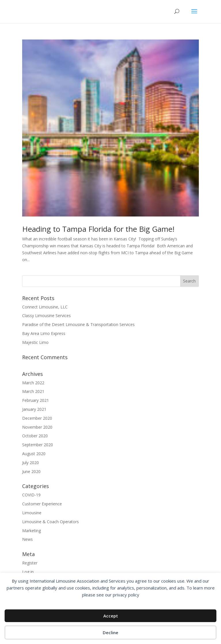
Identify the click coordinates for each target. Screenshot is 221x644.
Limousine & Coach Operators (51, 522)
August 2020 (34, 454)
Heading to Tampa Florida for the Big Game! (98, 229)
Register (30, 563)
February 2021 (36, 400)
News (27, 539)
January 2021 (34, 409)
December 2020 (37, 418)
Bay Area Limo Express (44, 333)
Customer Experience (42, 504)
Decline (110, 632)
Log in (28, 572)
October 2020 (35, 436)
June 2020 (31, 471)
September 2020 (38, 445)
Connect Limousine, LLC (45, 307)
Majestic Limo (35, 342)
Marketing (32, 531)
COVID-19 (31, 495)
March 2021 (33, 391)
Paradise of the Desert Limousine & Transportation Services (78, 324)
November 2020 (37, 427)
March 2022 (33, 383)
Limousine (32, 513)
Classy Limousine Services (46, 316)
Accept (111, 616)
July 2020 (31, 463)
